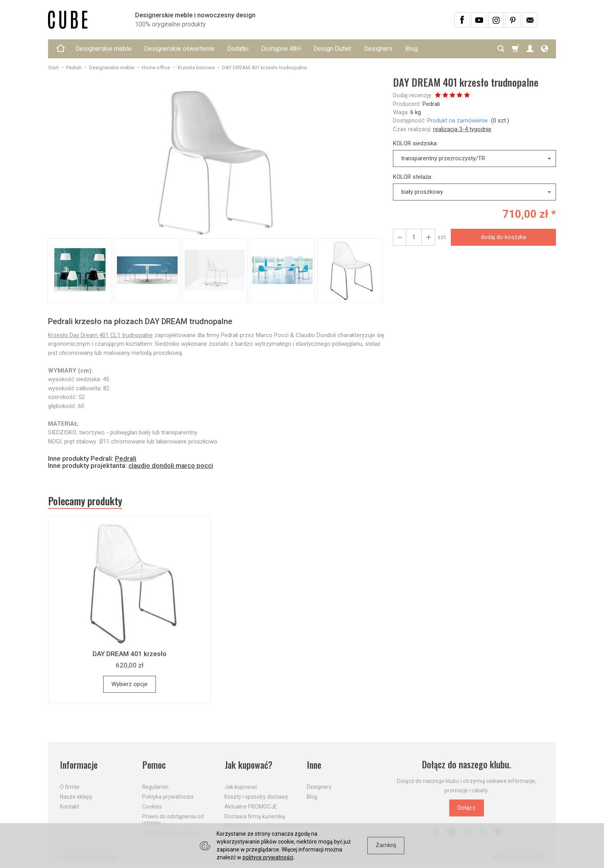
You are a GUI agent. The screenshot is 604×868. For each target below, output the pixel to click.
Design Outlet (332, 49)
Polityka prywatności (168, 796)
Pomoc (154, 765)
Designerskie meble (104, 49)
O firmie (70, 786)
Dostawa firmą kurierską (255, 816)
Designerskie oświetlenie (179, 49)
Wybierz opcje (130, 684)
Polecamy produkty (85, 501)
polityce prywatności (268, 857)
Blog (411, 49)
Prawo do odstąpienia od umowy (173, 819)
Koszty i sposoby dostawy (256, 796)
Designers (378, 49)
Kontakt (69, 806)
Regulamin (155, 786)
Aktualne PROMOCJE (251, 806)
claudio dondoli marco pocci (171, 466)
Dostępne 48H (281, 49)
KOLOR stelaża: (413, 177)
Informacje (79, 765)
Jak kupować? (249, 765)
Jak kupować (241, 786)
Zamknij (386, 845)
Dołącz (467, 808)
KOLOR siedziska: (415, 143)
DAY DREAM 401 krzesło (130, 654)
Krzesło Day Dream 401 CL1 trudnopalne (100, 335)
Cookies (152, 806)
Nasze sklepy (76, 796)
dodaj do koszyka (503, 237)
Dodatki (238, 49)
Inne (314, 765)
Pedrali (431, 104)
